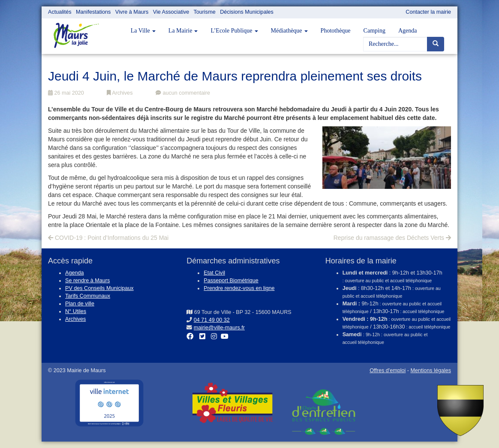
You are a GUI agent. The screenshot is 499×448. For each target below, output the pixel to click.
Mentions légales (431, 370)
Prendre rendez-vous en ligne (239, 288)
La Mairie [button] (183, 31)
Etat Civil (214, 273)
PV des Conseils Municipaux (99, 288)
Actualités (60, 12)
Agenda (408, 31)
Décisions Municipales (247, 12)
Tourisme (205, 12)
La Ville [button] (143, 31)
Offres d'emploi (388, 370)
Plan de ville (80, 304)
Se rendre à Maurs (87, 281)
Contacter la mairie (428, 12)
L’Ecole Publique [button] (234, 31)
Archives (120, 93)
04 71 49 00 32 (212, 320)
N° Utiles (76, 311)
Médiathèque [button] (289, 31)
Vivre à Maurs (132, 12)
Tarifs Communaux (88, 296)
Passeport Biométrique (231, 281)
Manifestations (93, 12)
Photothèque (336, 31)
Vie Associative (171, 12)
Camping (374, 31)
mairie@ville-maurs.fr (219, 328)
